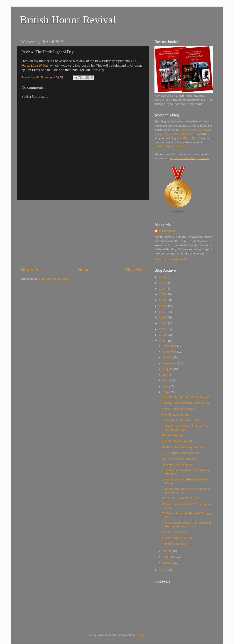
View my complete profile (171, 259)
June (166, 380)
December (170, 346)
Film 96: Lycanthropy (176, 415)
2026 (163, 277)
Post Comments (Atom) (55, 279)
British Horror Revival (68, 20)
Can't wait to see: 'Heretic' (179, 459)
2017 (163, 312)
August (168, 369)
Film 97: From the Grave (178, 409)
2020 (163, 294)
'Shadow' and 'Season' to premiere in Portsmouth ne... (186, 491)
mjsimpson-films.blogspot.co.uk (189, 158)
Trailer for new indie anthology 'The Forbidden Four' (185, 428)
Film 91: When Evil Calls (178, 538)
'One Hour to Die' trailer (177, 465)
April (166, 392)
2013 (163, 335)
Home (84, 270)
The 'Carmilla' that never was (181, 453)
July (166, 375)
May (166, 386)
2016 (163, 317)
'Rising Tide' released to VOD (181, 420)
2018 (163, 306)
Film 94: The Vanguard (177, 441)
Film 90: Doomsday (175, 544)
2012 (163, 341)
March (167, 551)
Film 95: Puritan (172, 435)
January (168, 563)
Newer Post (32, 270)
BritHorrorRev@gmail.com (171, 146)
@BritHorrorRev (187, 138)
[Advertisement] (83, 233)
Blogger (141, 635)
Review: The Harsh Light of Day (183, 447)
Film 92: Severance (175, 532)
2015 (163, 323)
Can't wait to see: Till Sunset (181, 498)
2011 (163, 570)
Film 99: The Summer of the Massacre (187, 397)
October (168, 357)
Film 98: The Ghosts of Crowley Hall (186, 403)
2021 (163, 289)
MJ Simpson (168, 231)
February (169, 557)
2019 (163, 300)
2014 (163, 329)
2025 (163, 283)
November (170, 352)
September (170, 363)
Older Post (135, 270)
